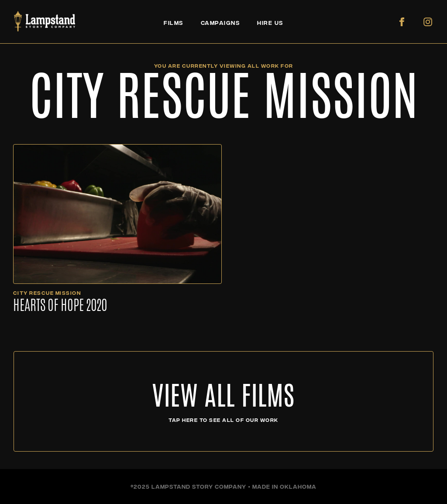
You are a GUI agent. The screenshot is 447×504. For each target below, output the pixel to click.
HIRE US (270, 22)
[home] (45, 21)
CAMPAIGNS (220, 22)
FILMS (174, 22)
